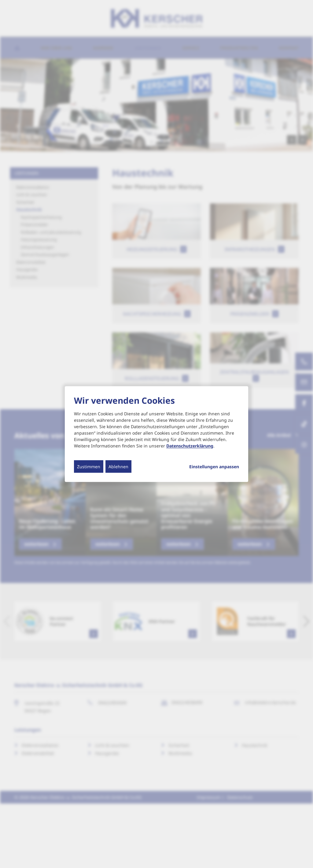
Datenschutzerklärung (190, 445)
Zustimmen (89, 466)
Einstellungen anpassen (214, 466)
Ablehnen (118, 466)
